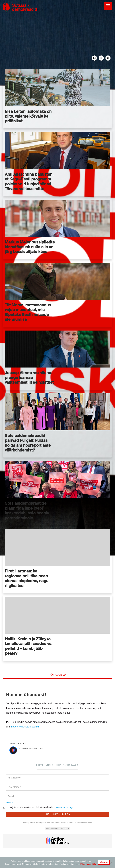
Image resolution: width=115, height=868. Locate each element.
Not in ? (10, 802)
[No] (111, 863)
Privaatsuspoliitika (88, 864)
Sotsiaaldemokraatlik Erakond (32, 748)
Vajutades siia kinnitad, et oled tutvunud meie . (40, 807)
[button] (108, 6)
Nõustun (104, 862)
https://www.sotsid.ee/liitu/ (25, 727)
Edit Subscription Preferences (58, 828)
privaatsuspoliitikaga (63, 807)
